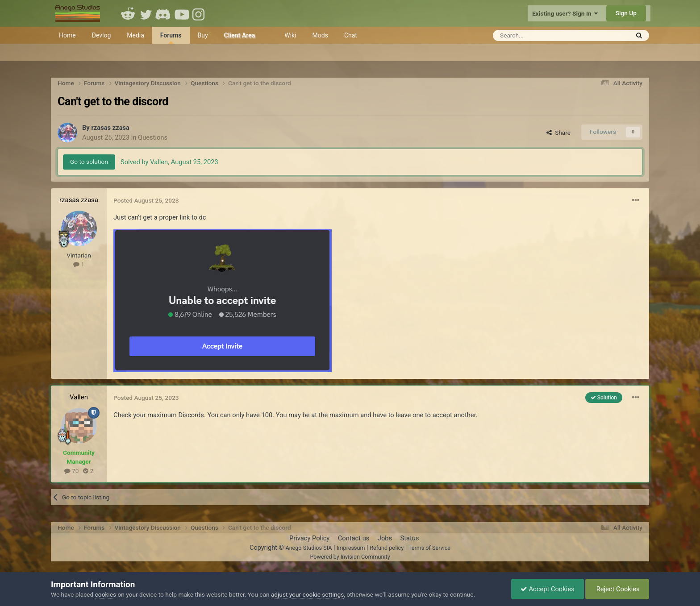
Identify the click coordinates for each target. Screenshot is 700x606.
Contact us (354, 538)
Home (67, 35)
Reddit (128, 13)
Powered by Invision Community (350, 557)
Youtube (182, 13)
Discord (164, 13)
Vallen (79, 397)
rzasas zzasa (110, 128)
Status (410, 538)
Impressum (351, 548)
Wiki (290, 35)
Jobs (385, 538)
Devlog (102, 35)
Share (558, 133)
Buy (203, 35)
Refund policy (387, 548)
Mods (320, 35)
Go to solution (89, 162)
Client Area (240, 35)
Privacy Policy (309, 538)
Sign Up (626, 13)
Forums (171, 38)
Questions (153, 137)
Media (135, 35)
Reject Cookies (617, 589)
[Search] (539, 35)
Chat (351, 35)
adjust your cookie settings (307, 594)
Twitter (146, 13)
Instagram (200, 13)
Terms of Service (429, 548)
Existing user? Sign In (565, 13)
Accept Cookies (548, 589)
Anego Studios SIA (308, 548)
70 (72, 471)
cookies (106, 594)
